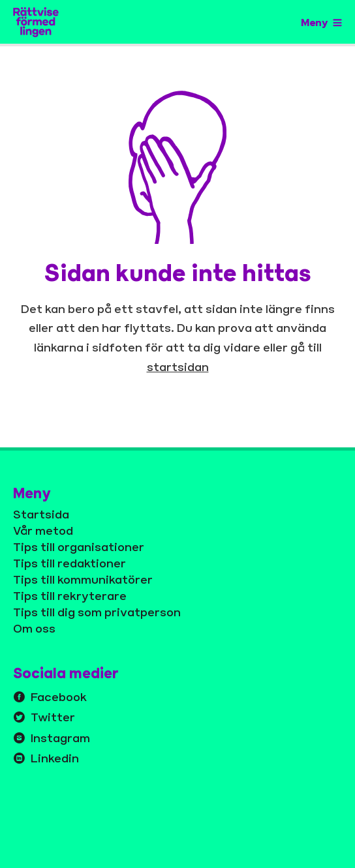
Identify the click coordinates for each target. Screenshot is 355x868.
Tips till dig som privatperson (97, 612)
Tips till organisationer (79, 546)
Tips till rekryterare (70, 595)
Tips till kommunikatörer (83, 579)
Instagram (60, 738)
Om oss (34, 628)
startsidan (178, 367)
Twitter (53, 717)
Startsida (41, 514)
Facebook (59, 696)
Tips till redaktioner (69, 563)
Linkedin (55, 758)
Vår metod (43, 530)
